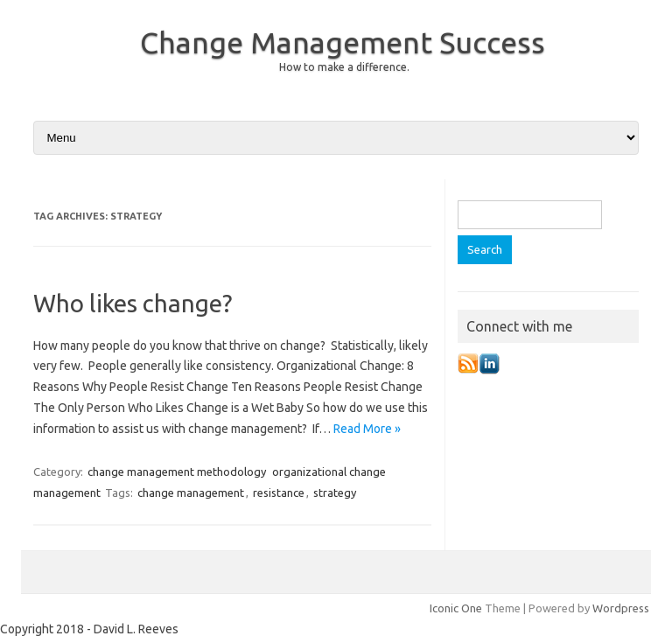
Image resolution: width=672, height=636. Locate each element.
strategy (335, 493)
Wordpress (621, 608)
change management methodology (177, 472)
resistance (279, 493)
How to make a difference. (344, 67)
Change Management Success (343, 42)
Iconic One (456, 608)
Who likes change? (133, 303)
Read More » (367, 429)
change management (191, 493)
